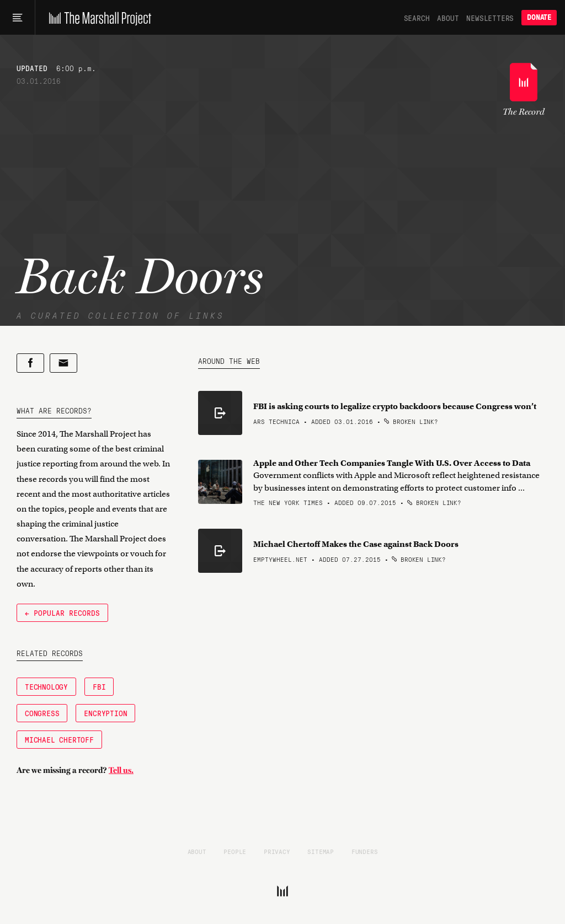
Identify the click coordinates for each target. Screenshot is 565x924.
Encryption (105, 713)
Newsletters (490, 18)
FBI (99, 686)
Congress (42, 713)
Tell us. (121, 770)
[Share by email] (63, 363)
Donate (539, 17)
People (235, 851)
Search (417, 18)
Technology (46, 686)
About (448, 18)
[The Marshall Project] (97, 18)
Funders (365, 851)
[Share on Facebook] (30, 363)
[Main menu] (17, 18)
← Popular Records (62, 613)
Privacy (277, 851)
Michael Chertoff (59, 739)
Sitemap (321, 851)
